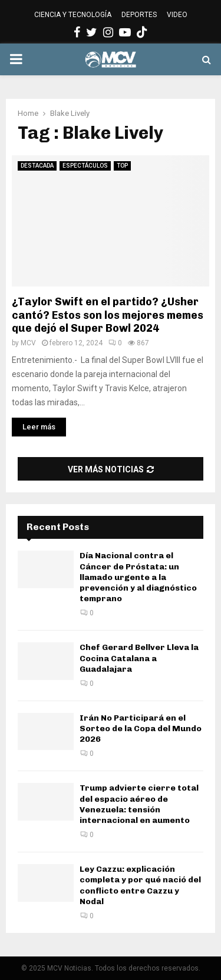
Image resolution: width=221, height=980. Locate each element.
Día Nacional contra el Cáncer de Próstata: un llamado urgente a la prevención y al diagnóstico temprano (138, 577)
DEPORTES (139, 15)
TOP (122, 166)
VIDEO (177, 15)
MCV (28, 343)
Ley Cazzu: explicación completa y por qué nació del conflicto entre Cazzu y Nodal (140, 885)
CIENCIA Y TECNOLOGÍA (73, 15)
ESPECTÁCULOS (85, 166)
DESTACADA (37, 166)
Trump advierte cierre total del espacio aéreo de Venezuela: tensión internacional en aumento (139, 804)
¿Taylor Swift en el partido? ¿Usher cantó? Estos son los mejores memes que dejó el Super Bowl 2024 (108, 315)
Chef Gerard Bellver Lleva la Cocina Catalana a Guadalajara (139, 658)
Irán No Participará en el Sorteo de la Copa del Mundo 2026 (141, 729)
